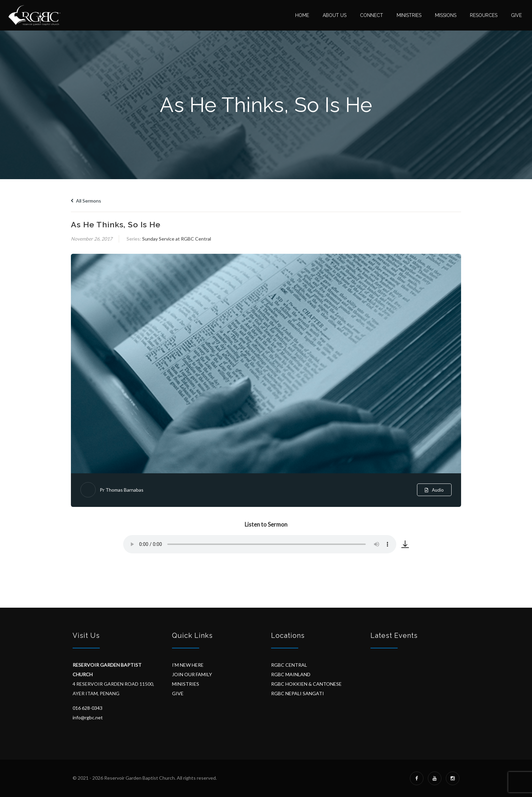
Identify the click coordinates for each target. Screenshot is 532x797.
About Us (335, 15)
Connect (372, 15)
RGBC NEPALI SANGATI (298, 693)
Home (302, 15)
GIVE (178, 693)
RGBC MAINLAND (291, 674)
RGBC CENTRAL (289, 665)
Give (516, 15)
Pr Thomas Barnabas (122, 490)
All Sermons (86, 201)
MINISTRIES (186, 684)
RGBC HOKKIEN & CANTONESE (306, 684)
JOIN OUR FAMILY (192, 674)
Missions (446, 15)
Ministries (409, 15)
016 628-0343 (88, 708)
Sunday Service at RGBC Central (177, 239)
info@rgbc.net (88, 717)
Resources (484, 15)
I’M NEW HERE (188, 665)
